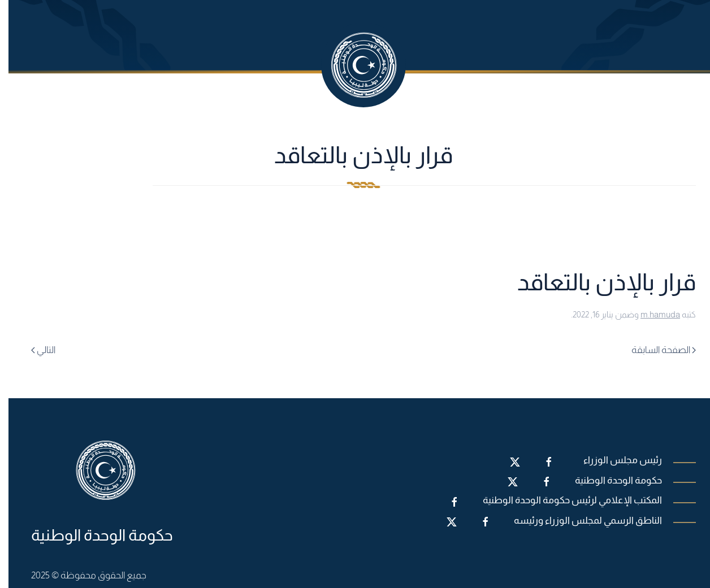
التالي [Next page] (35, 350)
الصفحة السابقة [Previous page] (655, 350)
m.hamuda (652, 314)
